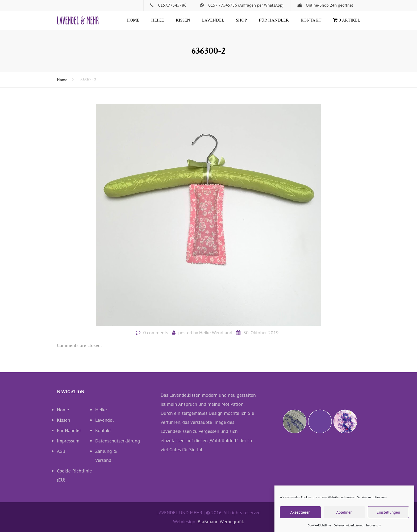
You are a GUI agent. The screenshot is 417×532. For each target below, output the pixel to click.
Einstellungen (388, 516)
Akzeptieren (301, 516)
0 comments (156, 333)
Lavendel (213, 20)
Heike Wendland (216, 333)
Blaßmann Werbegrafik (221, 522)
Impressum (374, 530)
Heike (158, 20)
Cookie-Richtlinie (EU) (74, 475)
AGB (61, 451)
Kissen (183, 20)
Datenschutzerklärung (349, 530)
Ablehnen (344, 516)
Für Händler (274, 20)
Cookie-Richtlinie (319, 530)
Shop (241, 20)
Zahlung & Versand (106, 456)
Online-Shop (317, 5)
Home (133, 20)
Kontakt (311, 20)
